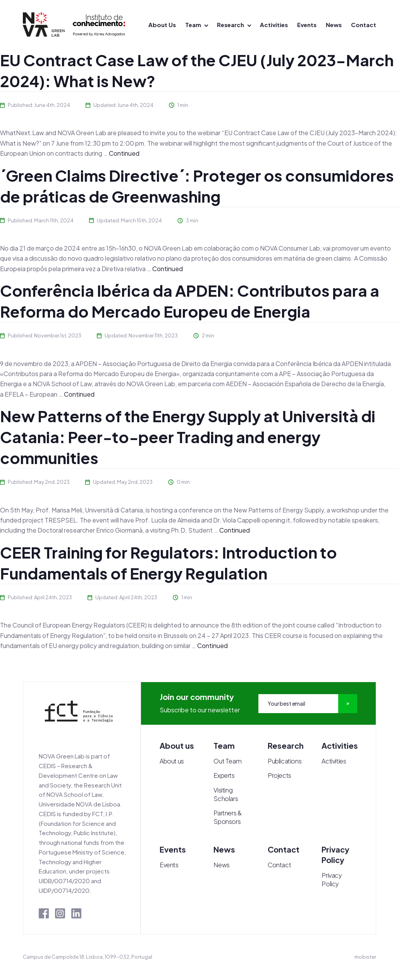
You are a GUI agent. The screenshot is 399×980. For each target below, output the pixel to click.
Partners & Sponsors (227, 817)
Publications (285, 761)
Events (307, 25)
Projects (279, 775)
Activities (274, 25)
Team (193, 25)
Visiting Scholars (226, 794)
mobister (365, 957)
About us (172, 761)
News (334, 25)
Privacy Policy (332, 879)
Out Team (227, 761)
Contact (364, 25)
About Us (162, 25)
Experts (224, 775)
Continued (124, 153)
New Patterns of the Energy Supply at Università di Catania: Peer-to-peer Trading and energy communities (188, 437)
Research (230, 25)
